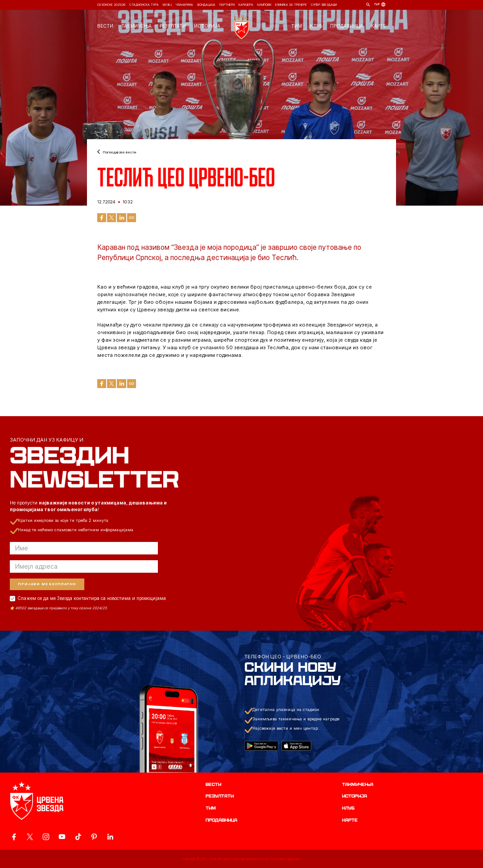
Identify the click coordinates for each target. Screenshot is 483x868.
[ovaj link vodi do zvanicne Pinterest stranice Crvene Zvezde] (94, 837)
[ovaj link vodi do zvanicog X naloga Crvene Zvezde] (30, 837)
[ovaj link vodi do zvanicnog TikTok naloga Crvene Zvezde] (78, 837)
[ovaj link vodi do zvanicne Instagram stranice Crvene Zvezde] (46, 837)
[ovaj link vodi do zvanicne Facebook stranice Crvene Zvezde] (14, 837)
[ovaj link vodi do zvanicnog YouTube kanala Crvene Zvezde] (62, 837)
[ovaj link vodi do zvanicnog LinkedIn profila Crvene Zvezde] (110, 837)
